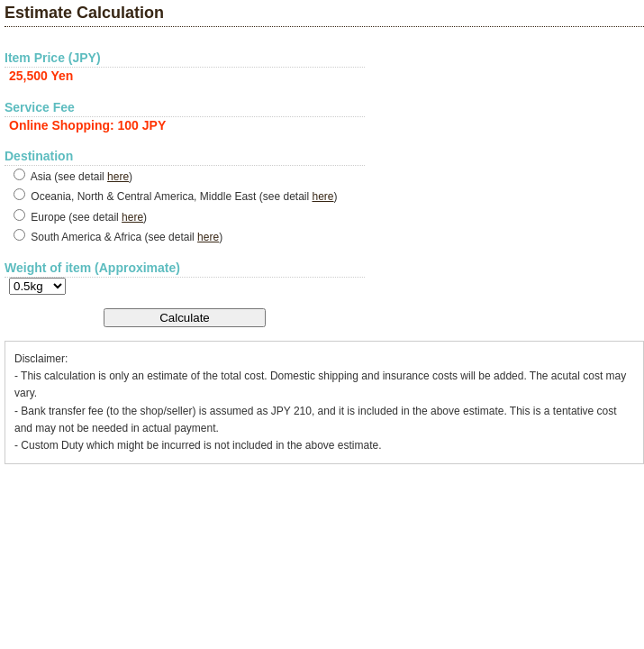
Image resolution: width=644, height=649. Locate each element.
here (118, 177)
